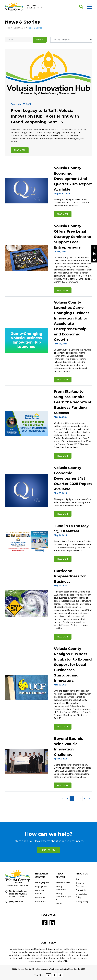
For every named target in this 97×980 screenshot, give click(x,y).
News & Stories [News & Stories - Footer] (63, 882)
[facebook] (94, 248)
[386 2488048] (18, 902)
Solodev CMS (79, 969)
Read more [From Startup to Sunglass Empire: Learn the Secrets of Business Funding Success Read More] (63, 456)
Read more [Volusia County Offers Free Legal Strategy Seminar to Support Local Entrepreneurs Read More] (63, 290)
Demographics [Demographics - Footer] (42, 882)
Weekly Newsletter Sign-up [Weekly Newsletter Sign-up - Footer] (63, 897)
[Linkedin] (94, 254)
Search (40, 40)
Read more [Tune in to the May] (63, 559)
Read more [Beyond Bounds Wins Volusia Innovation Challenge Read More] (63, 785)
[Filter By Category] (71, 40)
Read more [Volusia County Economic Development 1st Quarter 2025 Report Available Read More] (63, 514)
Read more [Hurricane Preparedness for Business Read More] (63, 637)
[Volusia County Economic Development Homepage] (24, 6)
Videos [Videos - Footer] (59, 904)
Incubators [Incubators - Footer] (40, 902)
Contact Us (48, 850)
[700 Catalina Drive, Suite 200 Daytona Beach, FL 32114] (18, 894)
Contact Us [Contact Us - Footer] (81, 890)
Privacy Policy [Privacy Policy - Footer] (82, 901)
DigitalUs (66, 969)
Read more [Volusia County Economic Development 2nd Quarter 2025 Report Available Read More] (63, 214)
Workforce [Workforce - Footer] (40, 898)
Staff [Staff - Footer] (78, 879)
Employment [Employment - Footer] (41, 886)
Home (8, 28)
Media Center (19, 28)
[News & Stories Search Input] (19, 40)
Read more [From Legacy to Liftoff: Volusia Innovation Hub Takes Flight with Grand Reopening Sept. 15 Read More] (20, 150)
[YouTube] (94, 260)
